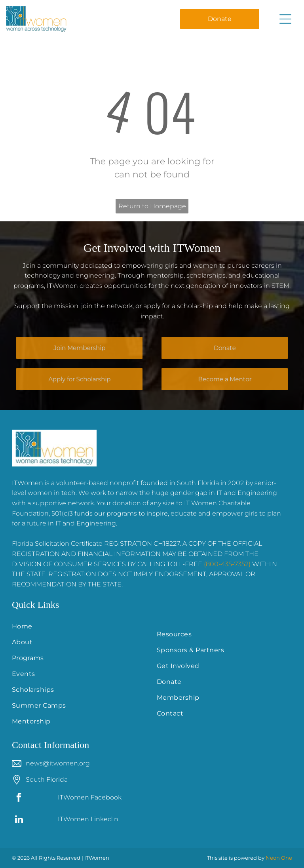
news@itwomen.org (58, 763)
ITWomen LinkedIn (88, 819)
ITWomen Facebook (90, 797)
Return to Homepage (152, 206)
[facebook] (19, 798)
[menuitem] (80, 626)
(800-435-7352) (227, 564)
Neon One (279, 858)
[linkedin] (19, 820)
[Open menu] (285, 19)
